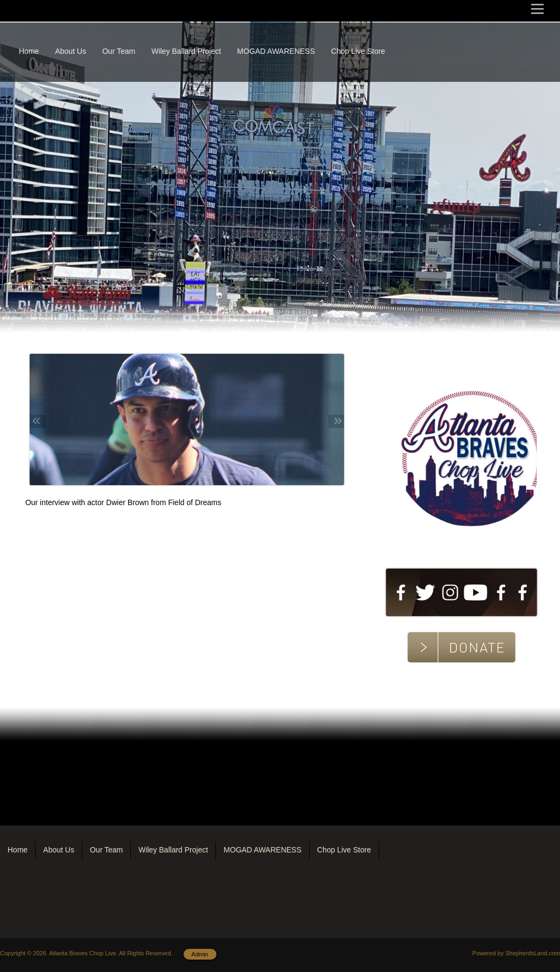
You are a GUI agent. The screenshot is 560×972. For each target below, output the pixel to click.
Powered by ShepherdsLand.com (516, 953)
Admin (200, 954)
